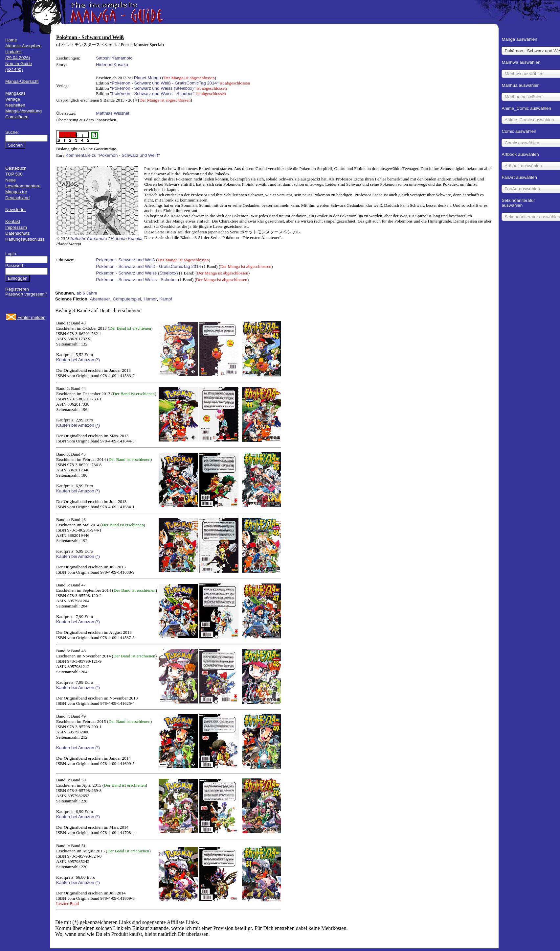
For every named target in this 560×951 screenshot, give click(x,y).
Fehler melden (31, 317)
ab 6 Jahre (87, 293)
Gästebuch (16, 168)
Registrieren (17, 289)
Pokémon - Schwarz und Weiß (125, 260)
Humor (150, 299)
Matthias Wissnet (112, 113)
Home (11, 40)
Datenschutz (17, 233)
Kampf (166, 299)
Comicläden (17, 117)
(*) (98, 360)
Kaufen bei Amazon (75, 360)
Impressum (16, 227)
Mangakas (15, 93)
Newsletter (16, 210)
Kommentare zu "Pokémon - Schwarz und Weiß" (113, 155)
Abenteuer (100, 299)
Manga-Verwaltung (23, 111)
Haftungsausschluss (25, 239)
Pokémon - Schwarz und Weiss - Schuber (152, 94)
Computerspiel (127, 299)
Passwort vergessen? (26, 294)
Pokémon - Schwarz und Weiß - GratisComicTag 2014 (164, 83)
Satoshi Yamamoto (114, 58)
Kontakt (13, 221)
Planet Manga (147, 78)
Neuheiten (15, 105)
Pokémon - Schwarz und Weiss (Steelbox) (153, 88)
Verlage (13, 99)
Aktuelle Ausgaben (23, 46)
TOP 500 (14, 174)
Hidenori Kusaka (112, 65)
